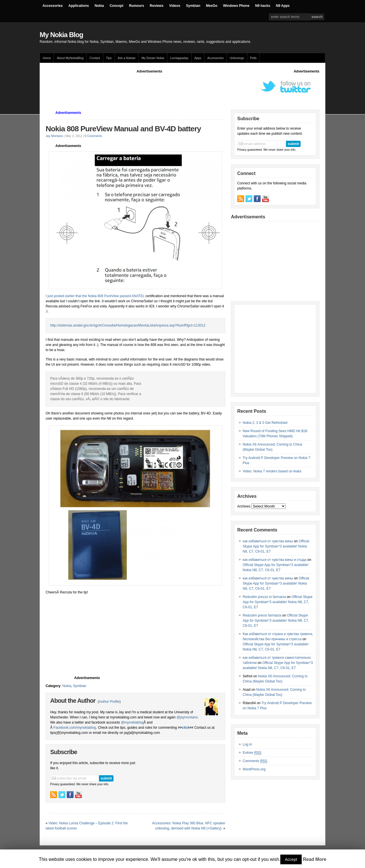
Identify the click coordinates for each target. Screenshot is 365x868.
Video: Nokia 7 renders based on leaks (272, 471)
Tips (109, 58)
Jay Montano (54, 136)
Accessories (53, 6)
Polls (253, 58)
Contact (95, 58)
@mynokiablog (132, 722)
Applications (79, 6)
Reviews (157, 6)
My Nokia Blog (61, 35)
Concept (116, 6)
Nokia (99, 6)
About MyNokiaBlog (70, 58)
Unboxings (237, 58)
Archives (244, 506)
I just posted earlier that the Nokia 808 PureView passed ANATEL (95, 296)
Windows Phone (236, 6)
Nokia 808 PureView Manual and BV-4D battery (123, 129)
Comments (255, 761)
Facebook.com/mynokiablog (75, 728)
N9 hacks (263, 6)
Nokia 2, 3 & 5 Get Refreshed (265, 423)
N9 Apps (283, 6)
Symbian (193, 6)
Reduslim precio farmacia (262, 615)
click (186, 728)
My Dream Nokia (153, 58)
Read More (315, 859)
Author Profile (109, 702)
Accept (291, 859)
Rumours (136, 6)
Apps (198, 58)
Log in (247, 744)
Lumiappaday (179, 58)
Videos (175, 6)
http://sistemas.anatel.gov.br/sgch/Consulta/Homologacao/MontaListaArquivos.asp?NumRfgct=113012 (128, 325)
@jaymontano (187, 717)
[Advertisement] (149, 87)
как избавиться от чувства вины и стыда (275, 560)
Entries (252, 753)
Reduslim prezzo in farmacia (264, 597)
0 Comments (93, 136)
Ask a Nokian (127, 58)
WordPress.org (254, 769)
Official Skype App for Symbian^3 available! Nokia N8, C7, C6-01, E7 (276, 546)
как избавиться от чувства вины (268, 541)
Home (47, 58)
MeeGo (212, 6)
